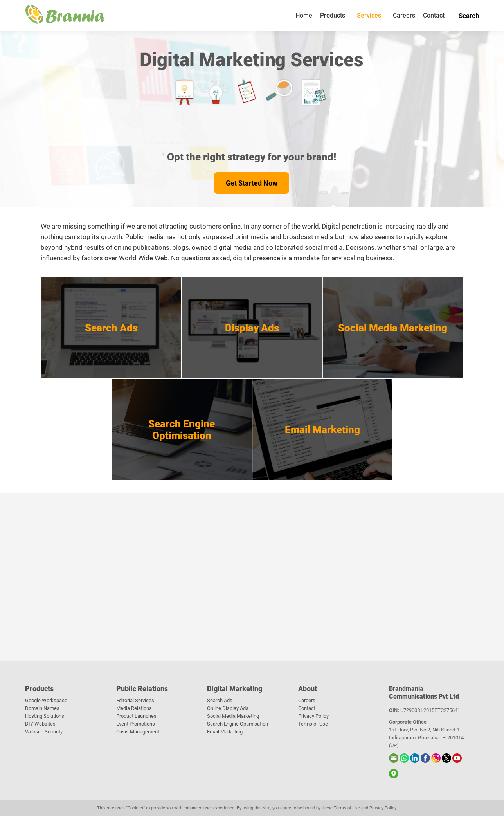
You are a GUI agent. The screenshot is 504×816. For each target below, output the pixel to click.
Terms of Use (313, 724)
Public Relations (142, 689)
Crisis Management (138, 732)
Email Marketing (225, 732)
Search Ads (220, 700)
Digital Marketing (235, 689)
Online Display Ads (228, 708)
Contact (307, 708)
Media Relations (134, 708)
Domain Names (42, 708)
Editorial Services (135, 700)
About (308, 689)
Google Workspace (46, 700)
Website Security (44, 732)
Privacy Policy (313, 716)
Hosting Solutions (45, 716)
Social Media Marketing (233, 716)
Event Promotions (136, 724)
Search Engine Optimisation (238, 724)
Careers (307, 700)
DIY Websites (40, 724)
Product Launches (136, 716)
